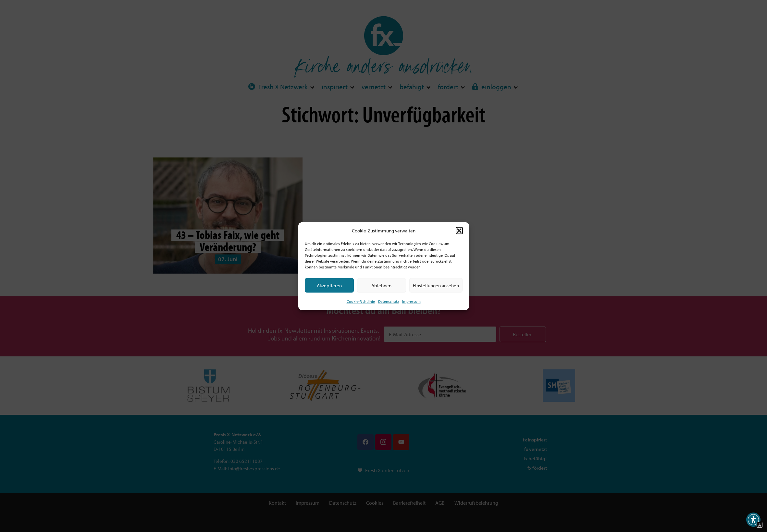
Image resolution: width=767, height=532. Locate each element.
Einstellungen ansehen (436, 285)
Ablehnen (381, 285)
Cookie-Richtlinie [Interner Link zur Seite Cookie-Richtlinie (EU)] (361, 301)
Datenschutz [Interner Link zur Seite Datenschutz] (389, 301)
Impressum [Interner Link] (411, 301)
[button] (459, 230)
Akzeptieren (329, 285)
